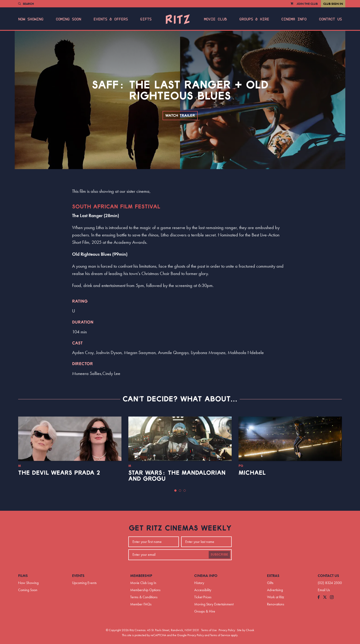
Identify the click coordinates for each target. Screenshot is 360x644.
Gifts (146, 19)
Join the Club (307, 4)
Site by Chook (246, 630)
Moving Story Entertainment (214, 604)
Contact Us (330, 19)
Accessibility (203, 590)
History (199, 583)
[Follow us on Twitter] (325, 597)
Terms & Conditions (144, 597)
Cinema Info (294, 19)
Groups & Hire (254, 19)
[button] (175, 491)
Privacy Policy (227, 630)
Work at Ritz (276, 597)
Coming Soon (68, 19)
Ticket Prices (203, 597)
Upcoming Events (84, 583)
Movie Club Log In (143, 583)
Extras (273, 576)
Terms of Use (209, 630)
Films (23, 576)
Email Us (324, 590)
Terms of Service (220, 635)
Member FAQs (141, 604)
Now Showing (31, 19)
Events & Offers (111, 19)
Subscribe (219, 555)
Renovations (276, 604)
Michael (252, 473)
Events (78, 576)
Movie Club (215, 19)
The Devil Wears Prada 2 (59, 473)
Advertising (275, 590)
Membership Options (145, 590)
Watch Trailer (180, 116)
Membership (141, 576)
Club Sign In (333, 4)
